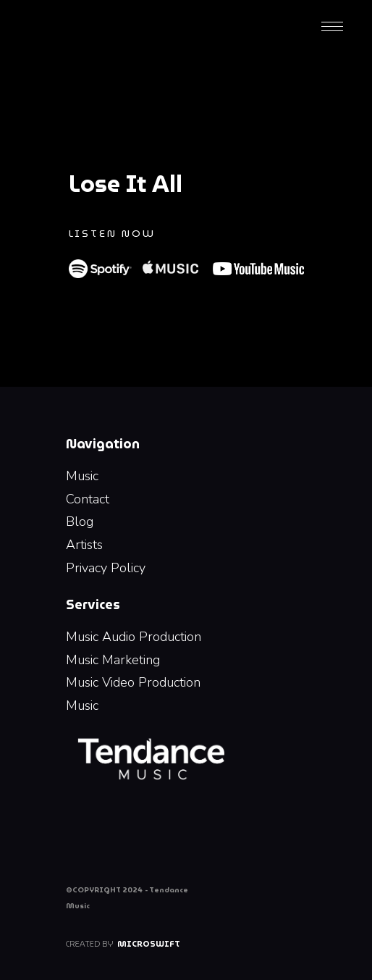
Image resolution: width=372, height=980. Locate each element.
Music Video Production (133, 682)
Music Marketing (113, 660)
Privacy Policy (106, 568)
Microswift (149, 944)
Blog (80, 522)
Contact (88, 499)
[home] (103, 25)
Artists (84, 545)
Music (82, 476)
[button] (332, 25)
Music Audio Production (134, 637)
